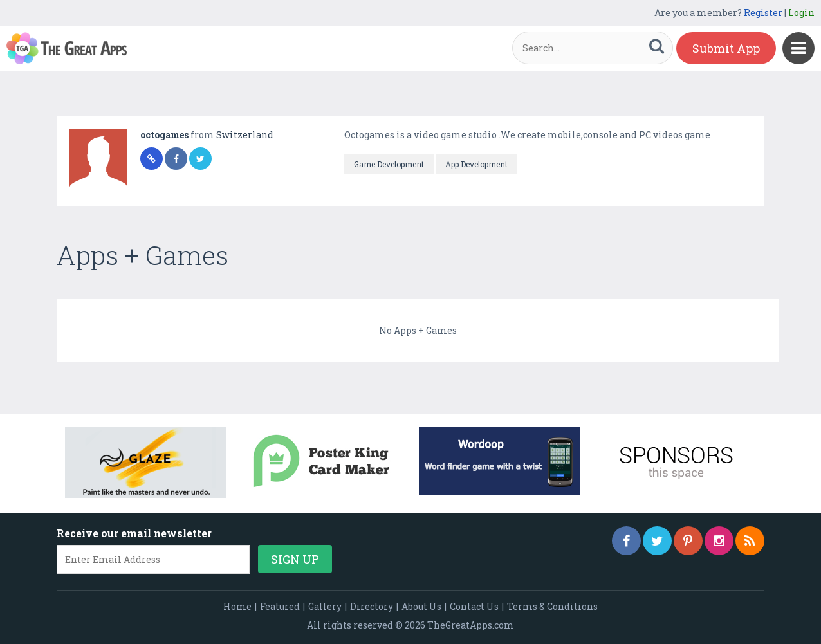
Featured (280, 606)
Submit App (726, 48)
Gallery (325, 606)
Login (801, 13)
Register (763, 13)
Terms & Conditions (552, 606)
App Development (476, 164)
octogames (165, 135)
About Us (421, 606)
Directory (372, 606)
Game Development (389, 164)
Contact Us (474, 606)
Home (237, 606)
